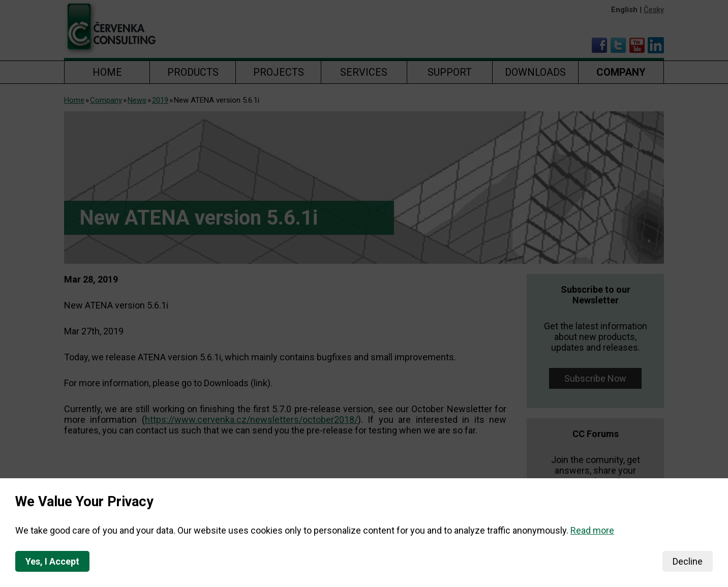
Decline (688, 561)
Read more (592, 530)
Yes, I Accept (52, 561)
